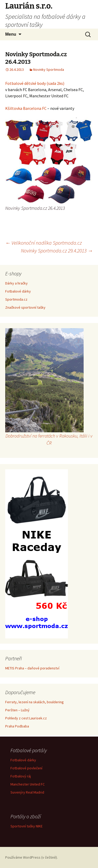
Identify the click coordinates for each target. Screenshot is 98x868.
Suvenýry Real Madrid (27, 792)
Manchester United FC (28, 784)
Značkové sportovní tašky (25, 307)
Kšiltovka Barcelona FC (26, 108)
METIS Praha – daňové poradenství (32, 668)
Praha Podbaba (17, 726)
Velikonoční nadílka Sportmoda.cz (44, 243)
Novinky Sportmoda (49, 69)
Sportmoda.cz (16, 299)
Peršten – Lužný (17, 710)
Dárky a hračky (16, 283)
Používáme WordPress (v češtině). (31, 857)
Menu (11, 34)
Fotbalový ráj (21, 776)
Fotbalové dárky (18, 291)
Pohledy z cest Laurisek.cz (26, 718)
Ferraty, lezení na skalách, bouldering (34, 702)
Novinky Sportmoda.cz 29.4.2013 (57, 251)
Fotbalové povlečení (26, 768)
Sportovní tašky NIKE (27, 826)
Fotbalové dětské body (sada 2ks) (35, 83)
